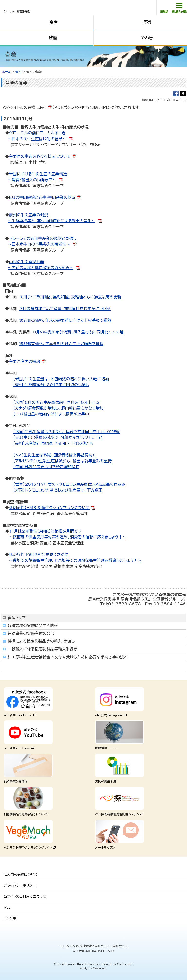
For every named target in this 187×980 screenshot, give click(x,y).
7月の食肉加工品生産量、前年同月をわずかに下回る (65, 309)
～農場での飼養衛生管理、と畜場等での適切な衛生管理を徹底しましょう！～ (75, 560)
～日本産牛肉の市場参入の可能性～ (39, 244)
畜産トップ (17, 618)
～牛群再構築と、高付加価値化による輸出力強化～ (51, 221)
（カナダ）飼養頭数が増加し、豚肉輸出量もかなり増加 (58, 408)
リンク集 (10, 918)
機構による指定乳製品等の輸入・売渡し (41, 641)
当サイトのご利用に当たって (25, 896)
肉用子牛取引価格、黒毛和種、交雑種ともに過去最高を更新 (70, 297)
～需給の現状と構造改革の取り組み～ (41, 268)
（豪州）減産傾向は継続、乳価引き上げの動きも (53, 443)
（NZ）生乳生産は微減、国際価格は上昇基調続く (54, 455)
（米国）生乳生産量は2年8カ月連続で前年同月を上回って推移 (66, 432)
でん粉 (147, 37)
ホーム (6, 72)
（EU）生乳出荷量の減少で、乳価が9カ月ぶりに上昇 (58, 437)
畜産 (54, 22)
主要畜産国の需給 (25, 361)
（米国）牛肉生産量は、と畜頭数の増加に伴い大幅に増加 (61, 379)
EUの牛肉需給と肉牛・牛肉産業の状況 (42, 197)
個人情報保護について (21, 874)
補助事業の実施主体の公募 (31, 633)
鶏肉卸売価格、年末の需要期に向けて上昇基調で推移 (65, 320)
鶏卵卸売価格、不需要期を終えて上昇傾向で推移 (61, 344)
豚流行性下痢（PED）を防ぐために (39, 555)
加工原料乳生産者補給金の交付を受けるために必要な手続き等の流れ (68, 657)
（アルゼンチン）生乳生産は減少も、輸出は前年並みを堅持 (62, 461)
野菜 (148, 22)
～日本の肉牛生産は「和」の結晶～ (37, 139)
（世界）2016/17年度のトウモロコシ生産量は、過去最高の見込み (69, 484)
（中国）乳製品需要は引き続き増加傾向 (46, 467)
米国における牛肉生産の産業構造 (38, 174)
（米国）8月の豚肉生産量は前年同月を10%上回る (56, 402)
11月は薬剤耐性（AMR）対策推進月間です (45, 531)
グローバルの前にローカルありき (37, 133)
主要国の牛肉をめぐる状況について (40, 156)
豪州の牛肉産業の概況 (28, 215)
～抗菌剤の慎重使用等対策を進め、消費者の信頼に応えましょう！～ (67, 537)
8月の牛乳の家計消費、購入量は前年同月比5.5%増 (78, 332)
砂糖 (53, 37)
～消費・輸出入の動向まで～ (32, 180)
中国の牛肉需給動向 (27, 262)
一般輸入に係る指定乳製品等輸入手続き (42, 649)
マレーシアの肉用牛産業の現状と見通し (43, 238)
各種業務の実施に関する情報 (33, 626)
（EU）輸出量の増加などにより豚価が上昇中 (51, 414)
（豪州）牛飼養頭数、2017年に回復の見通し (51, 385)
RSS (7, 907)
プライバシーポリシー (20, 885)
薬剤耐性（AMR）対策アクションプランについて (49, 508)
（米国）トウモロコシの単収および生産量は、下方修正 (58, 490)
